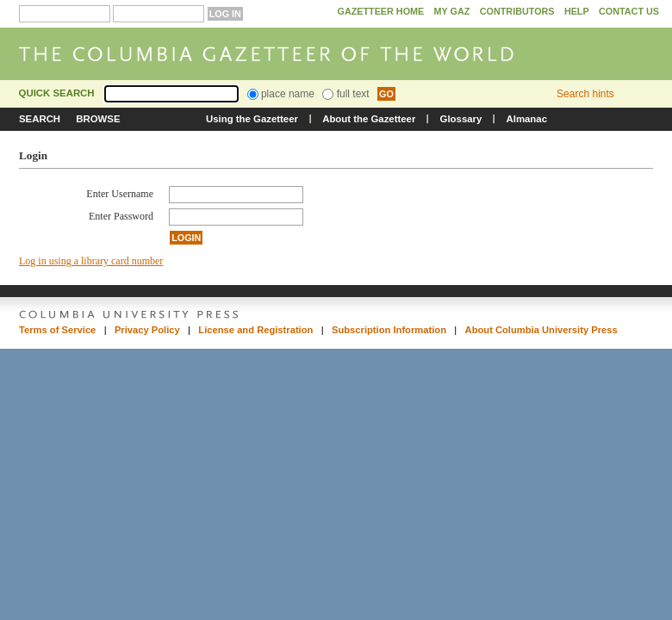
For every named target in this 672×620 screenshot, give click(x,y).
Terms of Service (57, 330)
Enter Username (120, 194)
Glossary (461, 119)
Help (577, 11)
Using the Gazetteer (252, 119)
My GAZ (452, 11)
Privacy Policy (147, 330)
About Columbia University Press (541, 330)
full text (345, 94)
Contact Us (629, 11)
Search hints (585, 94)
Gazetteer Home (380, 11)
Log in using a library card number (91, 261)
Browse (98, 119)
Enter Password (121, 216)
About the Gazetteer (369, 119)
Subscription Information (389, 330)
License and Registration (255, 330)
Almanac (527, 119)
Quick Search (57, 93)
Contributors (517, 11)
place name (281, 94)
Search (40, 119)
